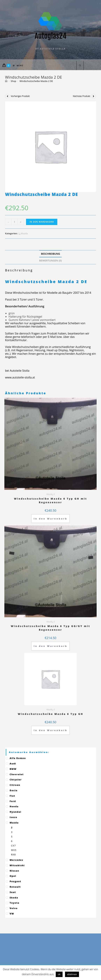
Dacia (14, 790)
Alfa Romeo (18, 758)
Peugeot (15, 881)
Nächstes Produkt (82, 96)
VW (12, 914)
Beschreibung (51, 254)
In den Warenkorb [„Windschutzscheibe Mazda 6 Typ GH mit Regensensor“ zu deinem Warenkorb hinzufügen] (51, 519)
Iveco (13, 817)
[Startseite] (6, 81)
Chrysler (16, 780)
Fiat (12, 796)
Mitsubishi (17, 865)
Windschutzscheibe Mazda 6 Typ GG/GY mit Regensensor (51, 628)
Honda (14, 806)
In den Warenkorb (42, 222)
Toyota (15, 903)
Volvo (14, 908)
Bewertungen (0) (50, 261)
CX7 (13, 846)
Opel (13, 876)
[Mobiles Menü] (17, 66)
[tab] (51, 254)
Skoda (14, 898)
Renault (15, 887)
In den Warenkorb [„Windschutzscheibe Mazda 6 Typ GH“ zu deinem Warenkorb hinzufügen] (51, 730)
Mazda (24, 233)
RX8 (13, 854)
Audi (13, 764)
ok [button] (59, 974)
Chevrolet (17, 774)
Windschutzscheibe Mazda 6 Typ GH (51, 714)
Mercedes (16, 860)
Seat (13, 892)
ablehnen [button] (72, 974)
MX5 (14, 850)
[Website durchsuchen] (80, 66)
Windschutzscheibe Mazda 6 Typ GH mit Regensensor (51, 500)
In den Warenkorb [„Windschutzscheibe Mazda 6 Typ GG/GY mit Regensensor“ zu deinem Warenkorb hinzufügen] (51, 646)
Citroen (15, 785)
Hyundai (15, 812)
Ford (13, 801)
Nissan (14, 871)
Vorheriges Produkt (20, 96)
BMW (13, 769)
